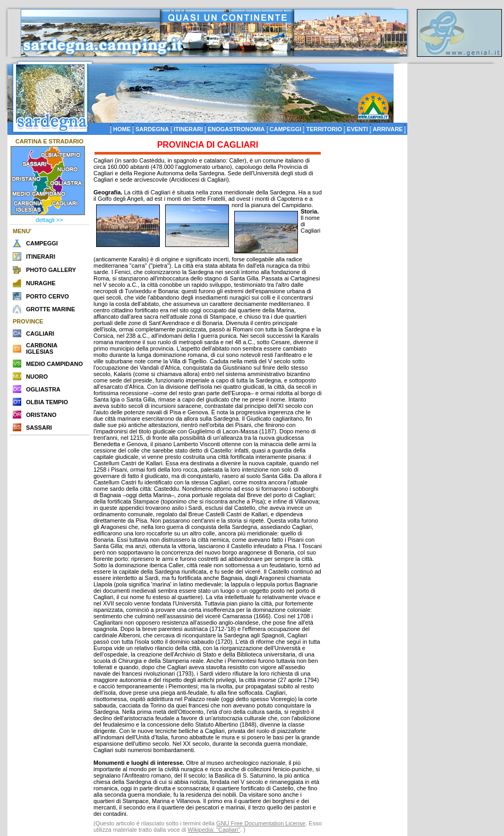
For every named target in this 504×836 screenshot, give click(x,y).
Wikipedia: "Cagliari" (214, 830)
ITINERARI (188, 129)
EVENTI (357, 129)
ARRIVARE (388, 129)
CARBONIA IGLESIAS (42, 348)
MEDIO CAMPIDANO (54, 364)
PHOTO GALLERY (51, 270)
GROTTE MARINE (50, 309)
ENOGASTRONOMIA (236, 129)
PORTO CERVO (48, 296)
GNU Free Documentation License (261, 823)
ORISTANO (41, 415)
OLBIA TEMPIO (47, 402)
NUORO (37, 377)
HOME (122, 129)
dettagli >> (49, 220)
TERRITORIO (324, 129)
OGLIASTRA (43, 389)
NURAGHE (41, 283)
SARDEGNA (152, 129)
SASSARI (39, 428)
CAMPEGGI (286, 129)
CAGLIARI (40, 334)
